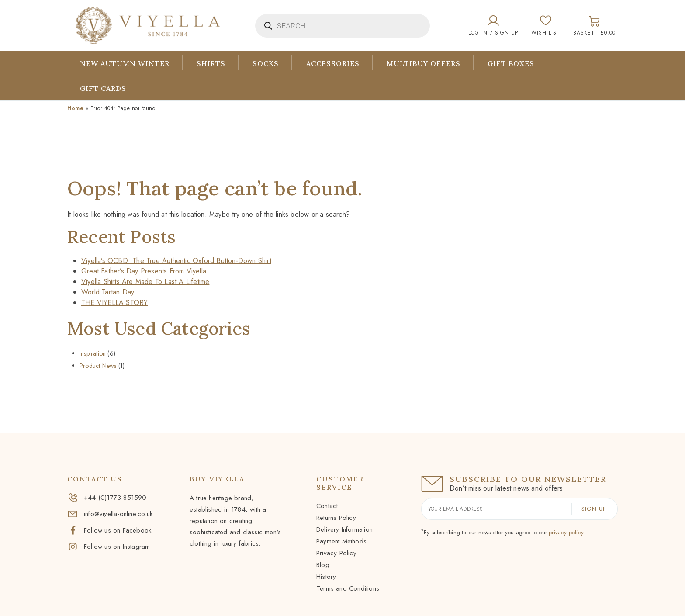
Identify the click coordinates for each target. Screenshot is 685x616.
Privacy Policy (336, 553)
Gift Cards (103, 88)
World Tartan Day (108, 292)
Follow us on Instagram (109, 547)
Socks (266, 63)
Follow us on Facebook (109, 530)
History (326, 577)
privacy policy (566, 532)
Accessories (334, 63)
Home (75, 108)
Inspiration (93, 353)
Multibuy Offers (425, 63)
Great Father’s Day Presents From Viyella (144, 271)
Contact (327, 506)
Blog (323, 565)
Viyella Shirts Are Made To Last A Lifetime (145, 282)
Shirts (211, 63)
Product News (98, 366)
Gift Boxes (513, 63)
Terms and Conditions (348, 588)
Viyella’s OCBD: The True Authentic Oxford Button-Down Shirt (176, 261)
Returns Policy (336, 518)
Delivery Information (344, 529)
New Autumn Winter (125, 63)
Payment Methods (341, 541)
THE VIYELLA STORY (114, 303)
